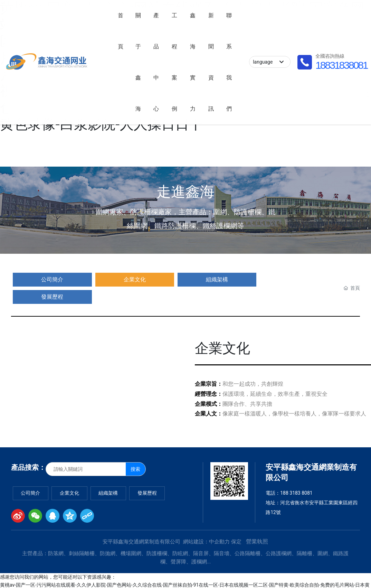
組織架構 (127, 279)
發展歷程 (174, 279)
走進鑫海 (185, 192)
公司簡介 (35, 279)
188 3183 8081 (296, 476)
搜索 (135, 452)
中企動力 (219, 524)
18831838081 (55, 74)
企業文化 (81, 279)
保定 (236, 524)
